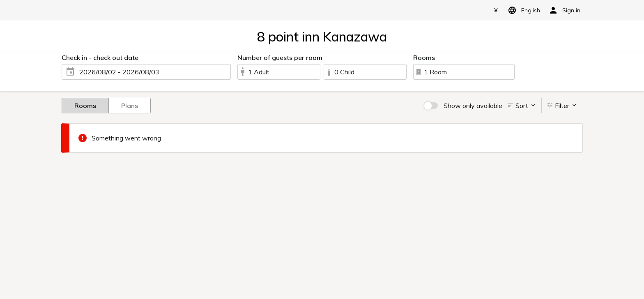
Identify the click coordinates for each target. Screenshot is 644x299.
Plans (130, 105)
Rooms (85, 105)
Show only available (473, 106)
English (523, 10)
